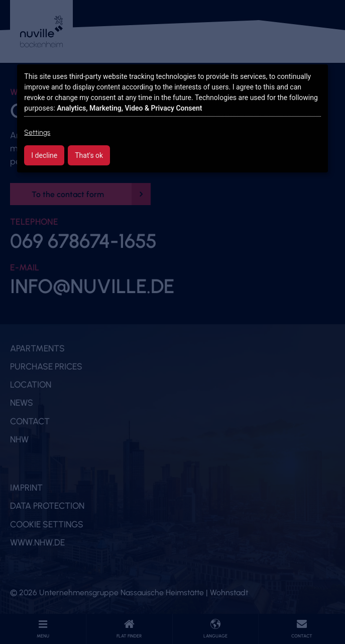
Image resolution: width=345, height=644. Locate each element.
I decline (44, 155)
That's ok (89, 155)
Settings (37, 132)
